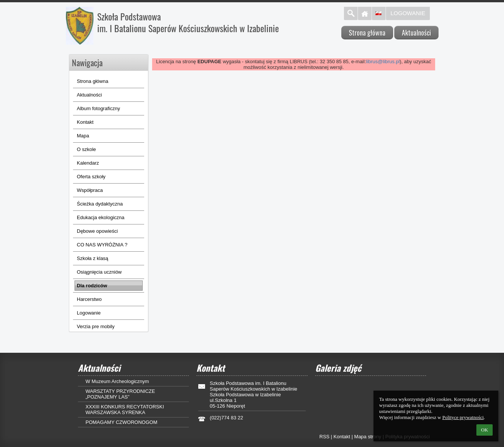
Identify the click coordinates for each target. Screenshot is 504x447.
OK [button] (485, 430)
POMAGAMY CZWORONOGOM (121, 422)
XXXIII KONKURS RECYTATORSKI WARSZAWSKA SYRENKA (125, 410)
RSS (324, 437)
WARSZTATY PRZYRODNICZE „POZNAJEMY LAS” (120, 394)
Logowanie (408, 13)
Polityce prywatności (463, 417)
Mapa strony (368, 437)
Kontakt (342, 437)
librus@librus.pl (383, 62)
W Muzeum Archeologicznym (117, 381)
